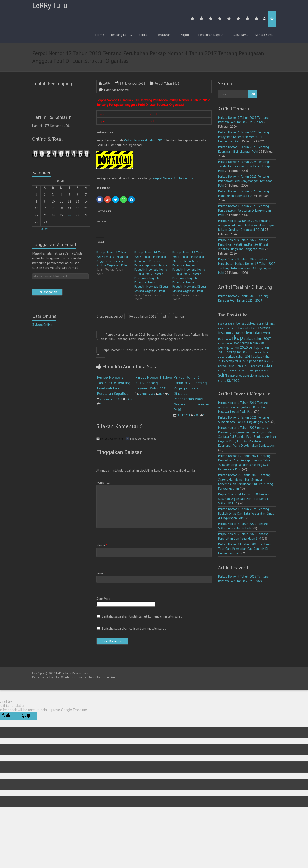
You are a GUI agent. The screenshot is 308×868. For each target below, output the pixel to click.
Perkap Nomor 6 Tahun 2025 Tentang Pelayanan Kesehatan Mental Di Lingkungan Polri (243, 137)
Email (101, 573)
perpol (119, 316)
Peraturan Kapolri (211, 35)
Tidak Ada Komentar (117, 90)
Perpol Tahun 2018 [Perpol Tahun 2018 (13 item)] (239, 366)
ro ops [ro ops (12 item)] (222, 370)
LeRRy (107, 83)
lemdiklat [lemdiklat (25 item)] (253, 333)
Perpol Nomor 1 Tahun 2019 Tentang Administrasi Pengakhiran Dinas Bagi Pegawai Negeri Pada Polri (243, 407)
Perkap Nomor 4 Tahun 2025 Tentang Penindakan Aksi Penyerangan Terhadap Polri (245, 181)
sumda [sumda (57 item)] (233, 380)
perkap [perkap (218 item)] (234, 337)
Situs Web (103, 599)
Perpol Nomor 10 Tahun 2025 (174, 178)
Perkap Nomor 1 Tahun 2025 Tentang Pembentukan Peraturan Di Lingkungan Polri (244, 210)
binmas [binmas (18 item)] (270, 323)
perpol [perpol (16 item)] (222, 366)
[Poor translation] (26, 716)
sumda (179, 316)
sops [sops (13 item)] (261, 376)
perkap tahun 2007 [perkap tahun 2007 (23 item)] (257, 338)
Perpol (184, 35)
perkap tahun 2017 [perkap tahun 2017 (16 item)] (261, 361)
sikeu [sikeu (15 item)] (239, 376)
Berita (143, 35)
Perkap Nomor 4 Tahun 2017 (144, 140)
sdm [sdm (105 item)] (223, 375)
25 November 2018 (132, 83)
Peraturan (163, 35)
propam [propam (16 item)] (256, 366)
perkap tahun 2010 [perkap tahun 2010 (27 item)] (233, 347)
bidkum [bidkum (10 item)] (261, 324)
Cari (252, 94)
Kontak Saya (264, 35)
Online (42, 325)
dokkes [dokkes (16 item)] (239, 328)
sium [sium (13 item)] (246, 376)
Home (100, 35)
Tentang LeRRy (121, 35)
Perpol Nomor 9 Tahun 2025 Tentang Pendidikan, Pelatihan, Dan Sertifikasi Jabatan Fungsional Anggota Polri (243, 244)
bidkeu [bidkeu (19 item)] (251, 323)
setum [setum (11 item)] (232, 376)
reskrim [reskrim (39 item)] (268, 365)
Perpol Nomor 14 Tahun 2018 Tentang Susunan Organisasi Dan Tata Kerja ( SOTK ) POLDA (244, 499)
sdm (166, 316)
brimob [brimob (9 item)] (222, 328)
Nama (102, 545)
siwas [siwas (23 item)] (254, 375)
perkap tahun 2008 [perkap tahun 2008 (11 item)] (229, 343)
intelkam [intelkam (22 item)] (251, 328)
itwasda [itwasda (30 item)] (264, 328)
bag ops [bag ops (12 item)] (223, 324)
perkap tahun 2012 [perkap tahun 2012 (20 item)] (240, 352)
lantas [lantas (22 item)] (241, 333)
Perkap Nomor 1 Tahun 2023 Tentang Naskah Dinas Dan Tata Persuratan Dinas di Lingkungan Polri (246, 513)
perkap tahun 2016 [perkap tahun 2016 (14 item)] (237, 361)
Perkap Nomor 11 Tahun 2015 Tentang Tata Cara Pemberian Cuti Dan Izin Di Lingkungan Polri (244, 549)
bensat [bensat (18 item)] (241, 323)
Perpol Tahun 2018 (167, 83)
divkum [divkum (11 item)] (230, 328)
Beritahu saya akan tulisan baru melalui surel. (134, 628)
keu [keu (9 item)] (233, 333)
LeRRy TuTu (50, 5)
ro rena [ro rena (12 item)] (230, 370)
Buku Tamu (241, 35)
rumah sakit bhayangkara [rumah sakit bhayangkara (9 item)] (248, 370)
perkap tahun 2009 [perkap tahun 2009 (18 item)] (253, 343)
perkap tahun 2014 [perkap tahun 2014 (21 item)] (239, 356)
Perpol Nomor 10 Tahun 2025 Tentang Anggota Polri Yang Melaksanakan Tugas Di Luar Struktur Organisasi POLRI (246, 225)
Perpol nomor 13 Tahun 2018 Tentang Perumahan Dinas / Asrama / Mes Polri (151, 352)
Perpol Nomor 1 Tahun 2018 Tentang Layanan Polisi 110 (154, 383)
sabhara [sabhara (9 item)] (265, 370)
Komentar (103, 482)
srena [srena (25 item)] (222, 381)
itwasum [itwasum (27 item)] (224, 333)
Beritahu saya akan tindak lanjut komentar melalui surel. (142, 616)
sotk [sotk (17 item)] (268, 375)
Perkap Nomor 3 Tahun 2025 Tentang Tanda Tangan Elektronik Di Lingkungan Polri (245, 166)
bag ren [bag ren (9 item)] (232, 324)
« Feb (45, 229)
